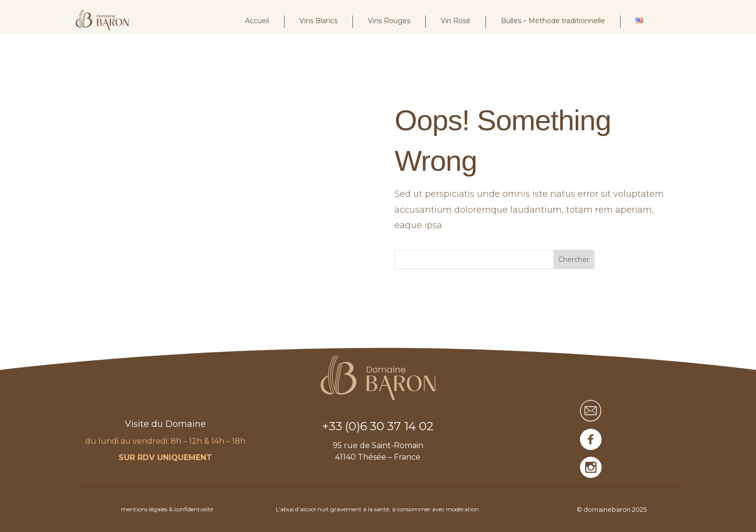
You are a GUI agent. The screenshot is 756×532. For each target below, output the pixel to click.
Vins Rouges (389, 21)
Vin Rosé (456, 21)
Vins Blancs (318, 21)
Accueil (257, 21)
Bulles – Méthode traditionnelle (553, 21)
